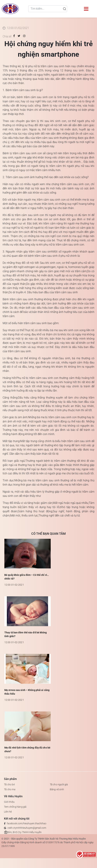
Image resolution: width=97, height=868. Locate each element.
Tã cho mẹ (10, 789)
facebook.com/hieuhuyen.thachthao (27, 823)
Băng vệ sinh (57, 789)
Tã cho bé (9, 784)
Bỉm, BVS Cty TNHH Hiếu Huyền (25, 832)
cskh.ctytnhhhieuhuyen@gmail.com (27, 828)
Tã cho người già (59, 784)
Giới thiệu (9, 802)
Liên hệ (8, 812)
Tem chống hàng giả (15, 807)
